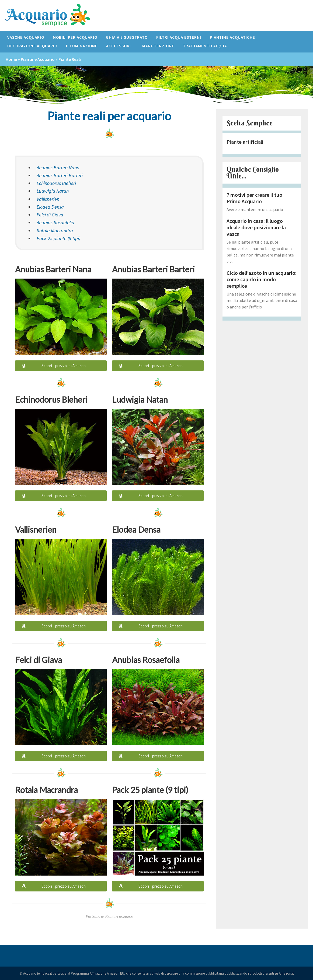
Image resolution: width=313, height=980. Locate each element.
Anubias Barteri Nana (58, 168)
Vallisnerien (48, 199)
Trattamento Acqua (205, 46)
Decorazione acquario (32, 46)
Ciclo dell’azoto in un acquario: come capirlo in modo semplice (262, 279)
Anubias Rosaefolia (55, 222)
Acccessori (120, 46)
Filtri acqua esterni (179, 37)
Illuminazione (82, 46)
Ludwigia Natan (53, 191)
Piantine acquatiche (232, 37)
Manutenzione (158, 46)
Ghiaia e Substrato (127, 37)
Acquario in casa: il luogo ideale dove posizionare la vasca (256, 227)
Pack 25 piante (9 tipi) (58, 238)
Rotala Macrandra (55, 231)
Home (11, 59)
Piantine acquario (38, 59)
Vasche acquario (26, 37)
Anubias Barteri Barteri (60, 175)
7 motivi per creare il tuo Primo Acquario (254, 198)
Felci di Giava (50, 215)
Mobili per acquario (75, 37)
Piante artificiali (245, 142)
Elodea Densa (50, 207)
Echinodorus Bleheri (56, 183)
